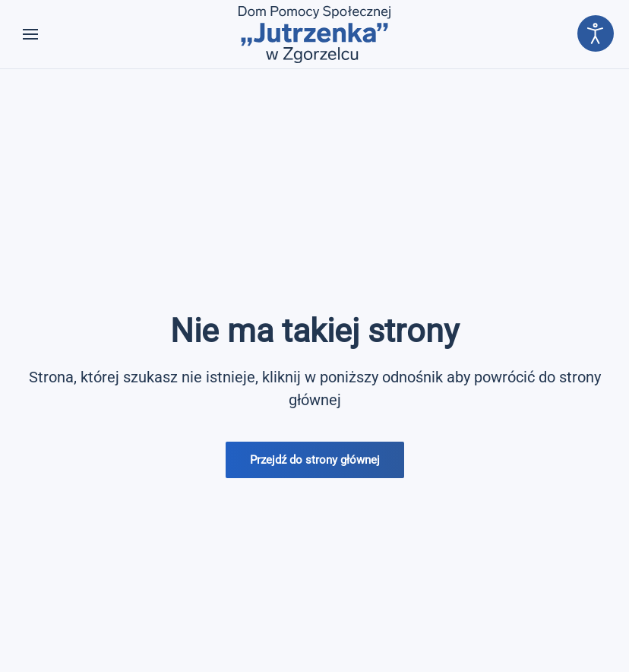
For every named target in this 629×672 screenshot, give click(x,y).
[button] (30, 34)
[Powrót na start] (314, 34)
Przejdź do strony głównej (315, 460)
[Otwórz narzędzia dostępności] (596, 33)
